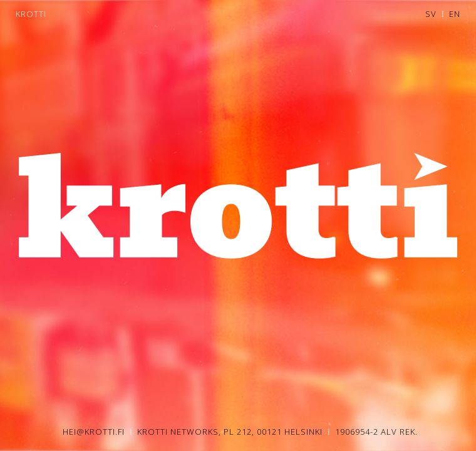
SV (431, 14)
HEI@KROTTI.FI (95, 432)
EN (455, 14)
